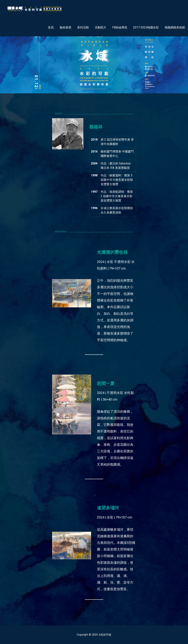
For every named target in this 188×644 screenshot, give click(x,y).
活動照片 (101, 27)
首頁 (51, 27)
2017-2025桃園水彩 (146, 27)
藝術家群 (65, 27)
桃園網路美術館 (175, 27)
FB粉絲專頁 (120, 27)
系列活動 (83, 27)
